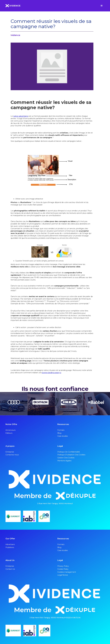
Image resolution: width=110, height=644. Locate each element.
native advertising (21, 116)
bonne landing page (50, 373)
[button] (102, 6)
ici (60, 373)
